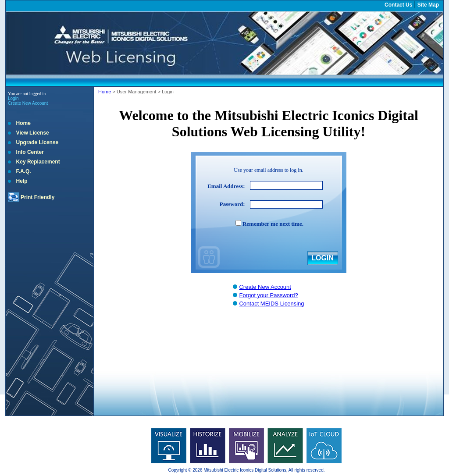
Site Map (428, 5)
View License (33, 133)
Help (22, 181)
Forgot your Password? (268, 295)
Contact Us (398, 5)
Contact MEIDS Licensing (271, 304)
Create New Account (28, 103)
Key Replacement (38, 162)
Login (13, 98)
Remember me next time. (273, 224)
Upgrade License (37, 142)
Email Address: (226, 186)
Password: (232, 204)
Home (23, 123)
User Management (137, 92)
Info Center (30, 152)
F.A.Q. (24, 171)
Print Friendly (37, 197)
